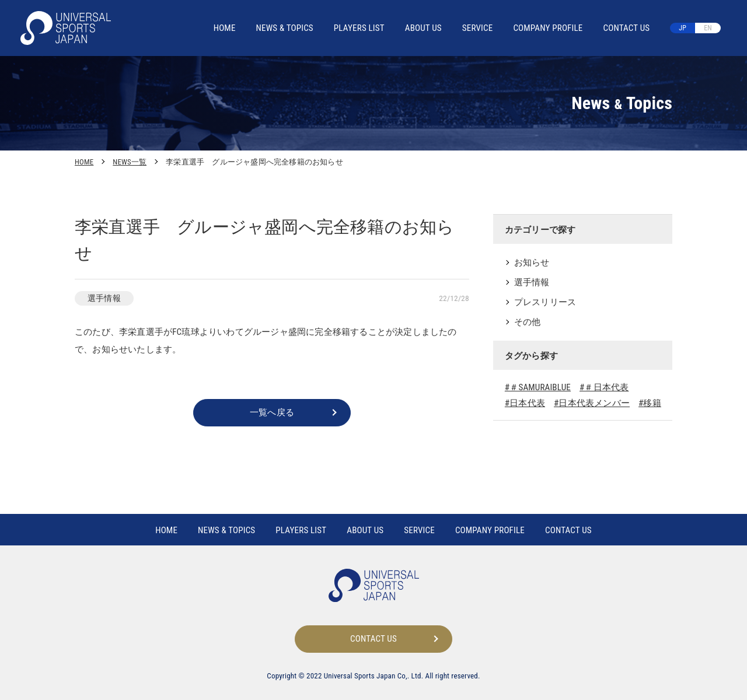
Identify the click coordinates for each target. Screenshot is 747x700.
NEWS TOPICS (285, 28)
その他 (528, 322)
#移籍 (650, 403)
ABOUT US (423, 28)
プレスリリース (545, 302)
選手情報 (532, 282)
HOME (225, 28)
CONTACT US (626, 28)
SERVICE (478, 28)
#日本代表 (525, 403)
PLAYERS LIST (359, 28)
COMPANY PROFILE (548, 28)
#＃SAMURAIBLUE (538, 387)
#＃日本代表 (604, 387)
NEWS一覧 (130, 162)
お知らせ (532, 262)
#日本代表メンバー (592, 403)
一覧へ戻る (272, 412)
